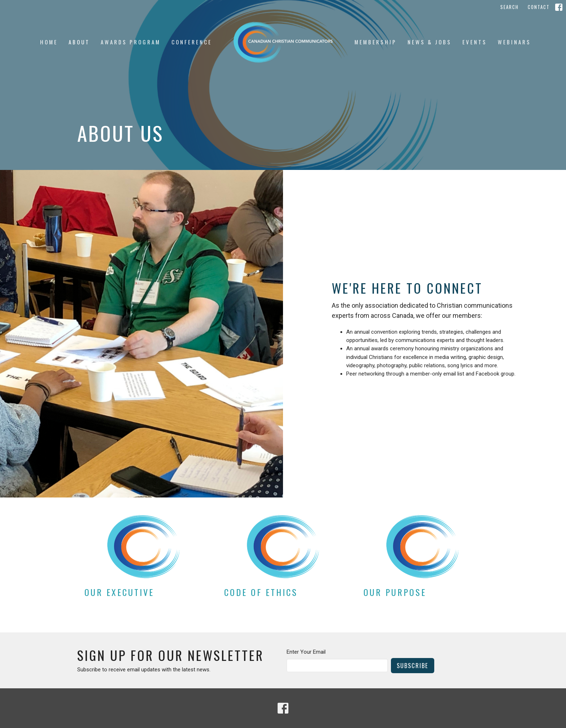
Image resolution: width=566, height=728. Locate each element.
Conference (192, 42)
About (79, 42)
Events (475, 42)
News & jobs (430, 42)
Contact (539, 7)
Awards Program (131, 42)
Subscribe (413, 665)
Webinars (514, 42)
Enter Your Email (306, 652)
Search (510, 7)
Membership (376, 42)
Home (49, 42)
